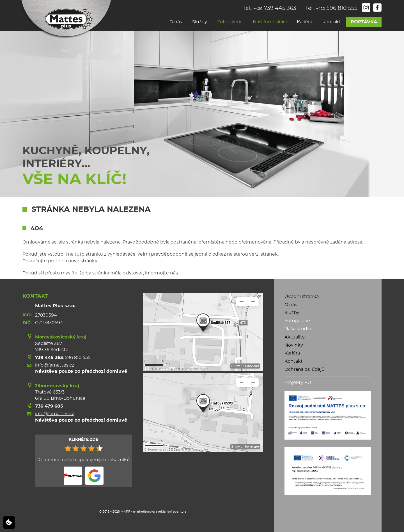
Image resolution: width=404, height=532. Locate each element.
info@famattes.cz (55, 365)
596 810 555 (78, 358)
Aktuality (295, 337)
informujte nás (161, 273)
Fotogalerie (230, 22)
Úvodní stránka (302, 297)
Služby (200, 22)
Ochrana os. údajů (305, 369)
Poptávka (364, 22)
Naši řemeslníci (270, 22)
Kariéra (305, 22)
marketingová (144, 512)
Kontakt (331, 22)
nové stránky (83, 261)
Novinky (294, 345)
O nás (176, 22)
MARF (125, 512)
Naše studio (298, 329)
